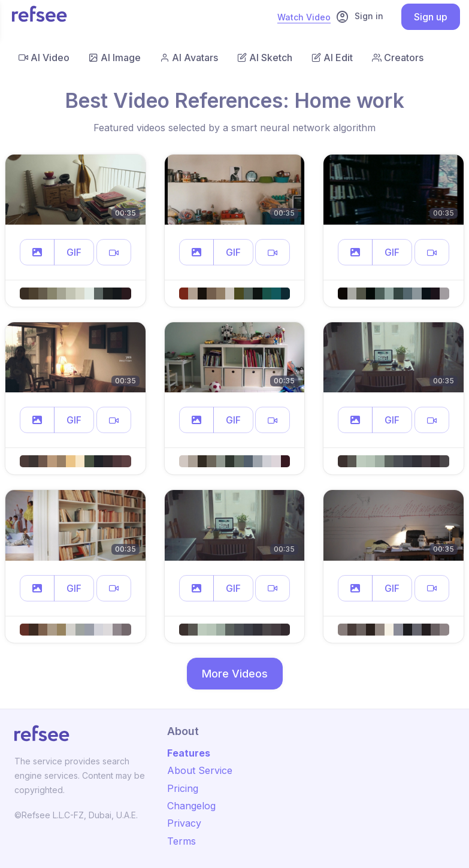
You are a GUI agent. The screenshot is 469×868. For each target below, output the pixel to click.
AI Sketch (265, 58)
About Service (200, 770)
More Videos (235, 674)
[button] (37, 252)
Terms (181, 841)
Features (189, 753)
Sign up (431, 17)
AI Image (115, 58)
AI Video (44, 58)
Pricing (183, 788)
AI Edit (332, 58)
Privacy (184, 823)
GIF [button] (74, 252)
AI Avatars (189, 58)
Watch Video (304, 17)
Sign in (359, 17)
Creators (398, 58)
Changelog (191, 806)
